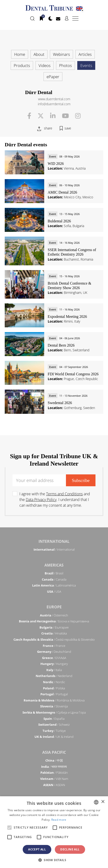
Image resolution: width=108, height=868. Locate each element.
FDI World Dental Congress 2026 (73, 374)
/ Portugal (54, 694)
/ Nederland (54, 676)
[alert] (54, 832)
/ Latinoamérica (54, 585)
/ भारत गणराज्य (54, 767)
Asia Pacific (54, 752)
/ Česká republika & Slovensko (54, 639)
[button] (54, 860)
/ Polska (54, 688)
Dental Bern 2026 (61, 345)
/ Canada (54, 579)
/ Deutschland (54, 652)
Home (20, 54)
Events (86, 65)
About (39, 54)
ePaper (53, 77)
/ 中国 (54, 760)
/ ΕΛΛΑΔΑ (54, 658)
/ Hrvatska (54, 633)
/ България (54, 627)
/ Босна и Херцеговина (54, 621)
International (54, 541)
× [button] (103, 802)
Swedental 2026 (60, 403)
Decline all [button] (70, 849)
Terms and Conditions (64, 494)
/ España (54, 719)
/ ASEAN (54, 785)
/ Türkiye (54, 731)
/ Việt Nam (54, 779)
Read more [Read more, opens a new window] (59, 820)
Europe (54, 607)
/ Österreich (54, 615)
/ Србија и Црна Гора (54, 712)
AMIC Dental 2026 (62, 192)
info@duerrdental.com (54, 104)
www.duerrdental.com (54, 99)
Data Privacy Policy (41, 500)
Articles (85, 54)
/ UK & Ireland (54, 737)
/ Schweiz (54, 725)
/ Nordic (54, 682)
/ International (54, 549)
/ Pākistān (54, 773)
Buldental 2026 (59, 221)
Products (22, 65)
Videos (45, 65)
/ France (54, 646)
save (68, 128)
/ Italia (54, 670)
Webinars (61, 54)
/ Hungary (54, 664)
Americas (54, 565)
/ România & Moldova (54, 700)
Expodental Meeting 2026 (67, 317)
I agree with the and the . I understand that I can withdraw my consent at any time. (55, 500)
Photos (65, 65)
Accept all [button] (37, 849)
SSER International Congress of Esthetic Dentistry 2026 (72, 252)
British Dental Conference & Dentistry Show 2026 (69, 286)
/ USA (54, 591)
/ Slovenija (54, 706)
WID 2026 (56, 164)
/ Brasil (54, 573)
